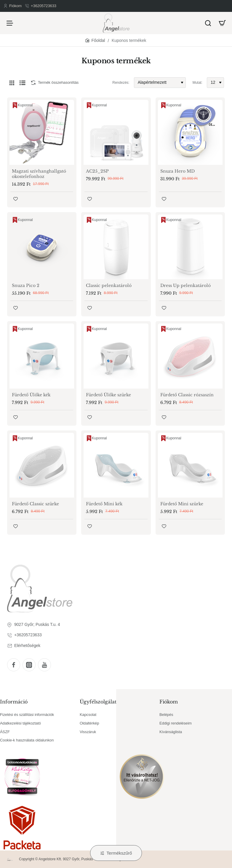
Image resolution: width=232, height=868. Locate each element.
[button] (16, 199)
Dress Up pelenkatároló (185, 285)
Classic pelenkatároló (109, 285)
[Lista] (23, 83)
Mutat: (197, 83)
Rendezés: (121, 83)
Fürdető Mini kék (104, 504)
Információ (14, 702)
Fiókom (169, 702)
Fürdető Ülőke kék (31, 395)
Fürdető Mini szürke (182, 504)
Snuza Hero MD (177, 171)
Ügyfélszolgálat (98, 702)
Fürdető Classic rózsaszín (187, 395)
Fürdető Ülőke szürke (108, 395)
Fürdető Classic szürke (35, 504)
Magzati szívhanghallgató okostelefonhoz (39, 174)
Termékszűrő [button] (119, 853)
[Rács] (12, 83)
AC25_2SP (97, 171)
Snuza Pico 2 (26, 285)
